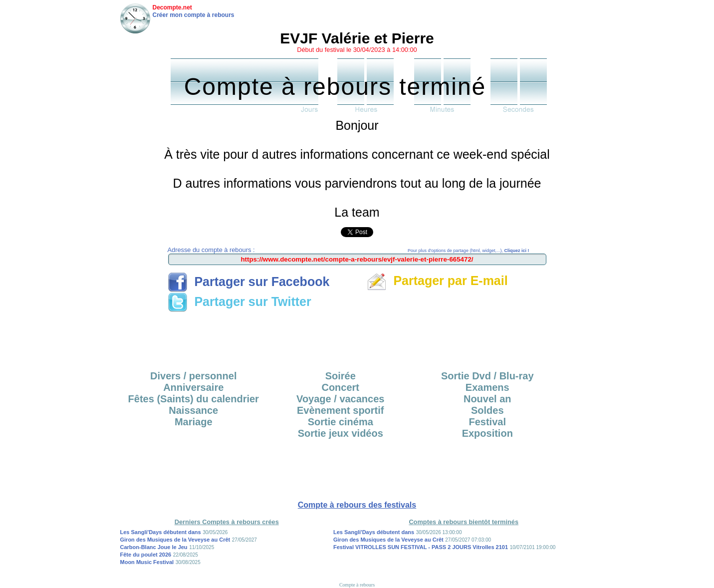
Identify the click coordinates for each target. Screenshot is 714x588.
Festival (487, 422)
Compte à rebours (357, 585)
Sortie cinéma (341, 422)
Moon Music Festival (147, 562)
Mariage (194, 422)
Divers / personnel (193, 376)
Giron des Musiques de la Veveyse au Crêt (175, 540)
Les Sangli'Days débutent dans (161, 532)
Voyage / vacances (340, 399)
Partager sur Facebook (249, 282)
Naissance (193, 410)
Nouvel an (487, 399)
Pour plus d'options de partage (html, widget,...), (468, 251)
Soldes (487, 410)
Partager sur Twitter (239, 301)
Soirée (341, 376)
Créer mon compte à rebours (194, 15)
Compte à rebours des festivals (357, 505)
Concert (340, 387)
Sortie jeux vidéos (341, 433)
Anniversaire (193, 387)
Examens (487, 387)
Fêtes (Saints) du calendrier (194, 399)
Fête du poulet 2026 (146, 555)
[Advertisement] (357, 338)
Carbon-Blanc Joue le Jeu (154, 547)
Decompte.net (172, 7)
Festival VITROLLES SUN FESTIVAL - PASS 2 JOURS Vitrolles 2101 (421, 547)
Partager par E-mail (437, 281)
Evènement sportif (340, 410)
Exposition (487, 433)
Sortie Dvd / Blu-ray (487, 376)
